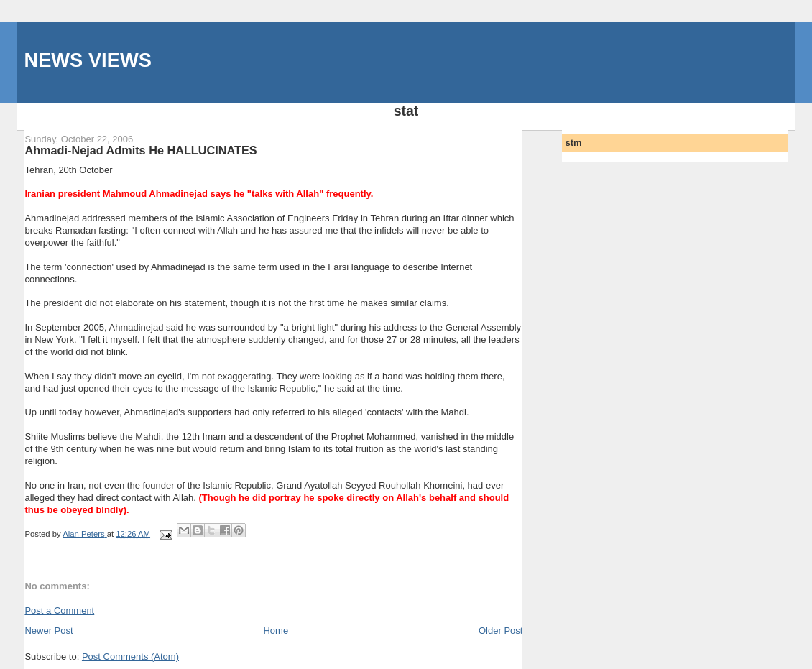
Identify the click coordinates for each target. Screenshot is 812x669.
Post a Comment (59, 610)
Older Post (500, 631)
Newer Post (49, 631)
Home (276, 631)
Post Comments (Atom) (130, 656)
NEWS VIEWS (87, 60)
